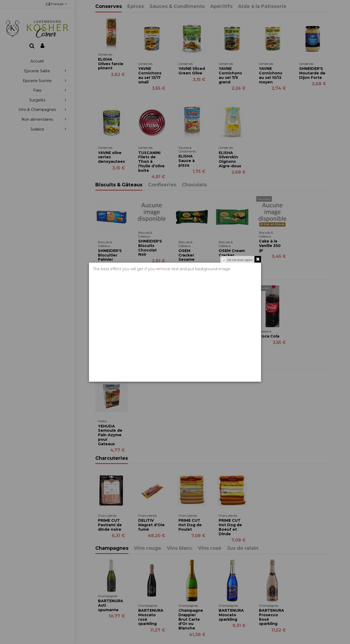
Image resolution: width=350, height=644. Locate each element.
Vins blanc (180, 548)
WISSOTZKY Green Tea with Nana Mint (110, 333)
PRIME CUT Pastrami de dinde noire (110, 525)
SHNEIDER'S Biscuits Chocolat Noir (150, 248)
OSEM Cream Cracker (232, 253)
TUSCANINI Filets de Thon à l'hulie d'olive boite (151, 162)
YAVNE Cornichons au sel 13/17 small (150, 75)
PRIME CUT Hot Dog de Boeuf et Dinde (230, 527)
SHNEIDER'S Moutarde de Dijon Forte (312, 73)
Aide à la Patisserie (262, 7)
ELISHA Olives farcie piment (111, 64)
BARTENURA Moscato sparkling (231, 615)
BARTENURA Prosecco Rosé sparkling (272, 617)
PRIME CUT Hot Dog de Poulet (190, 525)
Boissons (107, 274)
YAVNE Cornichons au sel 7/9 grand (230, 75)
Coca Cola (269, 336)
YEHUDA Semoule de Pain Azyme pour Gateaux (110, 435)
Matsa (103, 364)
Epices (136, 7)
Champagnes (112, 548)
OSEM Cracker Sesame (187, 255)
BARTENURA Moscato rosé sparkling (151, 617)
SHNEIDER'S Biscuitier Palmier (110, 255)
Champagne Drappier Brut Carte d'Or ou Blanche (191, 619)
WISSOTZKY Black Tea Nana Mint (231, 341)
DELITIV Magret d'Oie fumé (151, 525)
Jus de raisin (243, 548)
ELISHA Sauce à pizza (187, 161)
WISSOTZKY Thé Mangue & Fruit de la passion (191, 343)
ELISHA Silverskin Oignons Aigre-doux (230, 159)
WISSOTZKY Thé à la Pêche (151, 341)
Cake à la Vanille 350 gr (270, 246)
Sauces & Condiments (177, 7)
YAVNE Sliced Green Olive (192, 71)
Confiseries (162, 185)
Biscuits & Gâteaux (119, 185)
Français (57, 4)
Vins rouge (148, 548)
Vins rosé (210, 548)
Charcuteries (112, 458)
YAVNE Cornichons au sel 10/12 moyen (271, 75)
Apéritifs (221, 7)
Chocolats (194, 185)
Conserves (109, 7)
